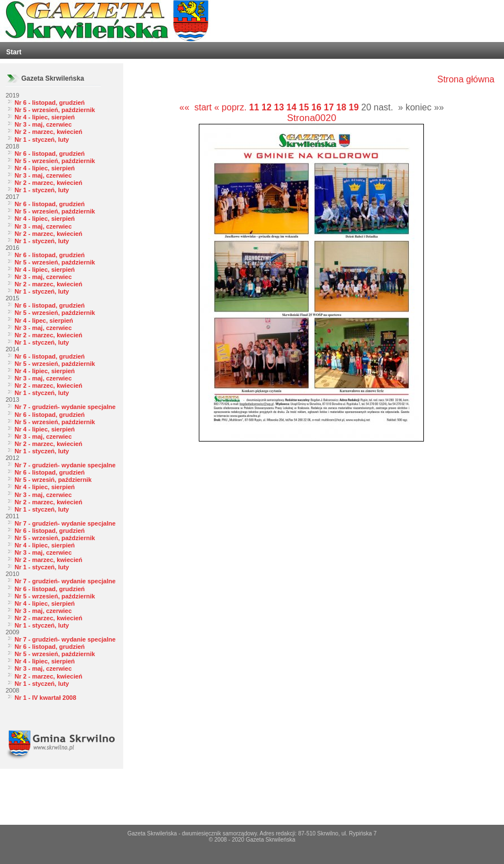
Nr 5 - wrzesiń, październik (53, 480)
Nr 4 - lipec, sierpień (44, 320)
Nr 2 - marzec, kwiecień (48, 132)
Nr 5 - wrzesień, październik (55, 110)
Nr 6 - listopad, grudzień (50, 103)
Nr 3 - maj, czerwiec (43, 124)
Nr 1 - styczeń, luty (42, 140)
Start (14, 52)
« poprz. (232, 107)
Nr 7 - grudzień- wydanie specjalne (65, 407)
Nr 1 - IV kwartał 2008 (45, 698)
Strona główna (466, 79)
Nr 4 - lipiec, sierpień (45, 117)
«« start (195, 107)
